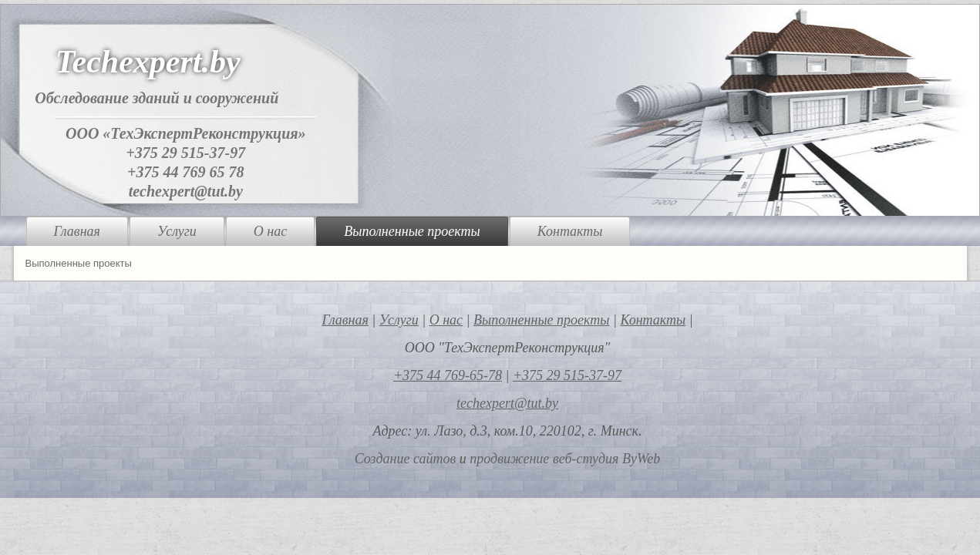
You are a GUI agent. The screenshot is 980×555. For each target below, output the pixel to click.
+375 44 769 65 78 (185, 172)
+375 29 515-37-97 (185, 153)
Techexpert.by (148, 62)
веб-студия (586, 459)
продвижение (509, 459)
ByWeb (641, 459)
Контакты (570, 231)
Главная (77, 231)
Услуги (177, 231)
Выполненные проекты (412, 231)
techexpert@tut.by (186, 191)
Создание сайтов (406, 459)
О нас (270, 231)
